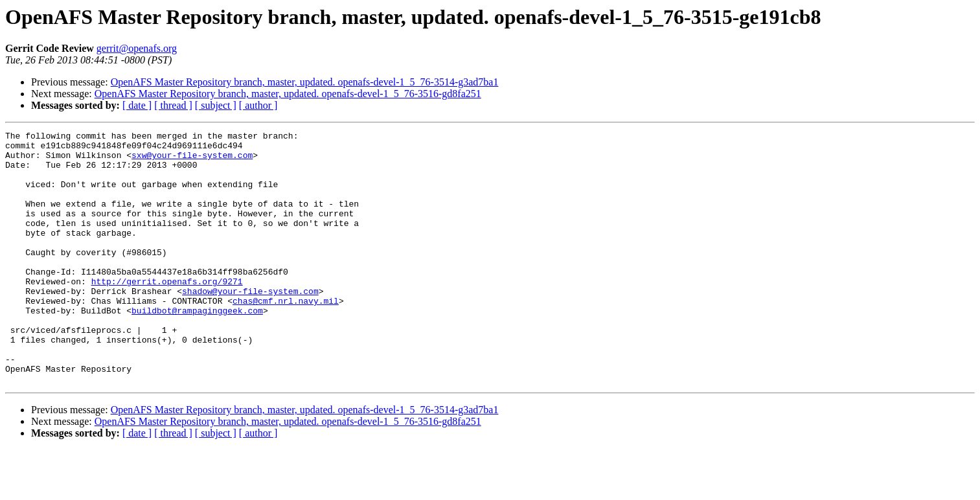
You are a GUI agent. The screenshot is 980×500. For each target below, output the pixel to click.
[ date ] (137, 105)
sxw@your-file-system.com (192, 161)
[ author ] (258, 105)
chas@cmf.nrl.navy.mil (286, 335)
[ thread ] (173, 105)
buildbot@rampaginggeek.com (197, 347)
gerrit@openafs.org (137, 48)
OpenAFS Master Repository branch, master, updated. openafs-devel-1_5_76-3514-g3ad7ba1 (305, 82)
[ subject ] (216, 105)
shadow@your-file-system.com (250, 324)
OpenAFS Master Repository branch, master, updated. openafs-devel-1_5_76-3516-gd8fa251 (288, 94)
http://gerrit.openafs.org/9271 (167, 312)
